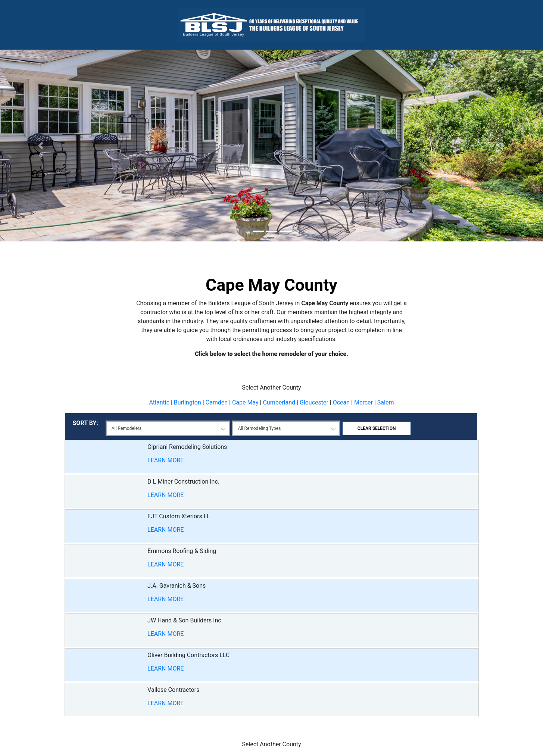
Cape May (245, 402)
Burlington (188, 402)
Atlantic (159, 402)
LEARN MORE (166, 460)
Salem (386, 402)
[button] (41, 146)
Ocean (341, 402)
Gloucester (314, 402)
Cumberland (279, 402)
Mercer (363, 402)
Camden (217, 402)
